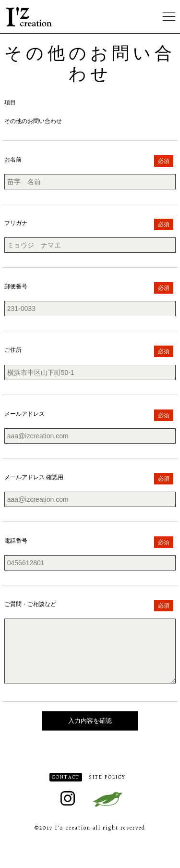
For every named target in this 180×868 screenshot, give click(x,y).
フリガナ (16, 223)
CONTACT (66, 788)
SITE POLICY (107, 788)
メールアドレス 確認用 (34, 477)
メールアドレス (24, 414)
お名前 (13, 160)
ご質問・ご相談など (30, 604)
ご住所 (13, 350)
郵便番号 (16, 286)
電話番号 (16, 541)
